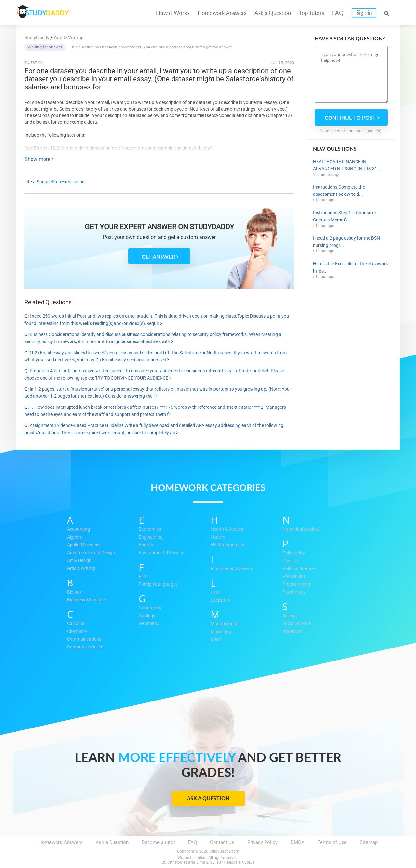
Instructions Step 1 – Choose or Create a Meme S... (345, 216)
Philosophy (294, 553)
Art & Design (80, 561)
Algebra (75, 537)
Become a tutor (158, 842)
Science (291, 616)
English (147, 545)
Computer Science (87, 647)
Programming (297, 584)
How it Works (173, 13)
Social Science (299, 624)
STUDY (51, 13)
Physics (291, 561)
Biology (75, 592)
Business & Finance (88, 600)
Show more (39, 159)
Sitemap (369, 842)
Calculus (76, 624)
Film (143, 577)
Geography (150, 608)
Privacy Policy (262, 842)
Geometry (149, 624)
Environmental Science (164, 553)
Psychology (295, 592)
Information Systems (233, 569)
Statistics (293, 632)
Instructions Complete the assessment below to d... (339, 191)
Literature (221, 600)
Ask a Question (273, 13)
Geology (148, 616)
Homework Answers (222, 13)
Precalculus (295, 577)
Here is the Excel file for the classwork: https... (351, 267)
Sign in (364, 13)
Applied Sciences (86, 545)
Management (225, 624)
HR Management (229, 545)
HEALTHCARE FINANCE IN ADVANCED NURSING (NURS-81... (347, 165)
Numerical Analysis (304, 529)
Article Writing (82, 568)
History (219, 537)
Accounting (79, 529)
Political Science (301, 569)
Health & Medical (229, 529)
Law (215, 593)
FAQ (338, 13)
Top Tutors (312, 13)
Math (216, 640)
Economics (151, 529)
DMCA (298, 842)
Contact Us (222, 842)
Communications (86, 639)
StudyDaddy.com (224, 851)
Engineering (151, 537)
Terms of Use (332, 842)
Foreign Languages (159, 584)
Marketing (221, 632)
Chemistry (78, 632)
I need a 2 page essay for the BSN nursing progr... (346, 242)
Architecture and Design (93, 553)
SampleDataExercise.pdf (61, 182)
